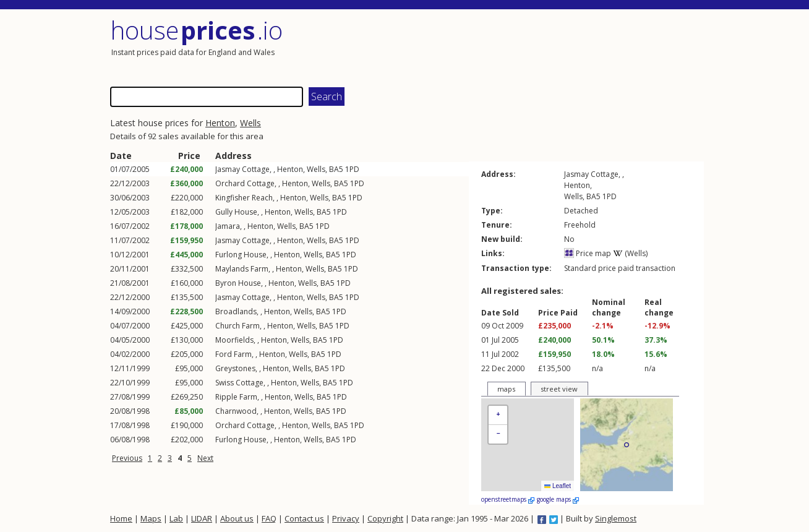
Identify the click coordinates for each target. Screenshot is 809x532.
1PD (352, 169)
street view (559, 389)
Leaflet (558, 486)
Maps (151, 518)
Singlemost (616, 518)
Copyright (385, 518)
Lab (176, 518)
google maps (558, 499)
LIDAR (202, 518)
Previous (127, 458)
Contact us (304, 518)
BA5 (336, 169)
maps (506, 389)
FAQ (269, 518)
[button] (498, 415)
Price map (588, 253)
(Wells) (630, 253)
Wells (250, 123)
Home (121, 518)
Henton (220, 123)
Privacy (346, 518)
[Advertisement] (555, 46)
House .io (196, 30)
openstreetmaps (508, 499)
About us (237, 518)
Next (205, 458)
